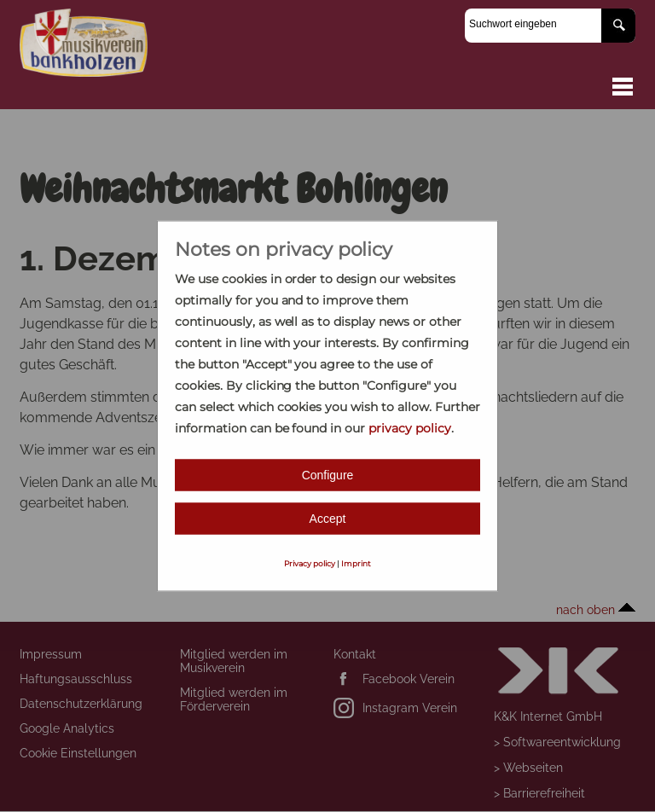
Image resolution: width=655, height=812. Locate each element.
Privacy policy (310, 563)
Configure (328, 475)
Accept (328, 519)
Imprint (356, 563)
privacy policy (410, 428)
